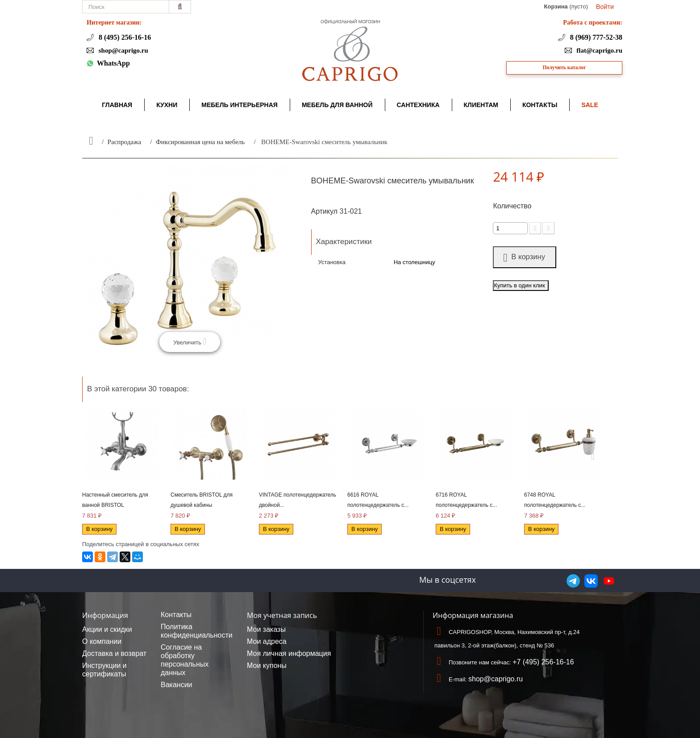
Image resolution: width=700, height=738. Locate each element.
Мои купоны (267, 665)
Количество (512, 206)
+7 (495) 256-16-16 (543, 662)
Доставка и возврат (114, 653)
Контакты (176, 615)
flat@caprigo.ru (599, 50)
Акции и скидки (107, 629)
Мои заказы (266, 629)
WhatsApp (113, 63)
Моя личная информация (289, 653)
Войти (605, 7)
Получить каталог (565, 68)
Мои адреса (267, 641)
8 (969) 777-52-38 (595, 37)
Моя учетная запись (282, 615)
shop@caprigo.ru (123, 50)
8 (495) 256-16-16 (124, 37)
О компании (102, 641)
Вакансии (177, 685)
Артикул (325, 211)
